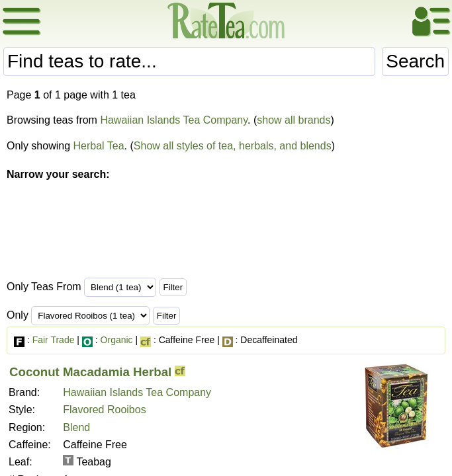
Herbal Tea (99, 146)
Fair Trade (54, 340)
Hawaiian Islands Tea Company (174, 120)
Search (415, 61)
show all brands (294, 120)
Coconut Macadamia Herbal (90, 372)
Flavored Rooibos (104, 410)
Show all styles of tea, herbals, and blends (233, 146)
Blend (76, 427)
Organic (117, 340)
